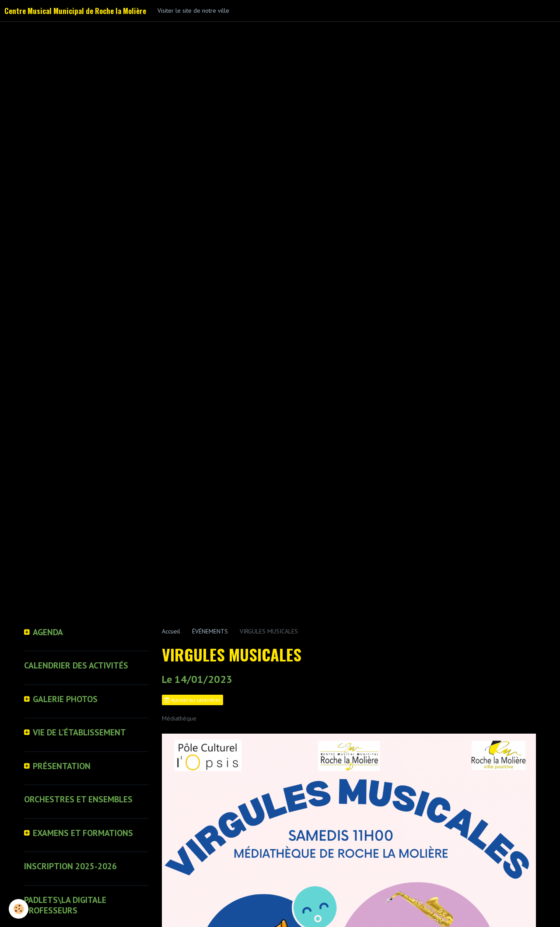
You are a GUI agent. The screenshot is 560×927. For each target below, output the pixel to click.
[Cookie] (19, 909)
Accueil (171, 631)
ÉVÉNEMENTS (210, 631)
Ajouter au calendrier (192, 700)
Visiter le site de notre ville (193, 10)
